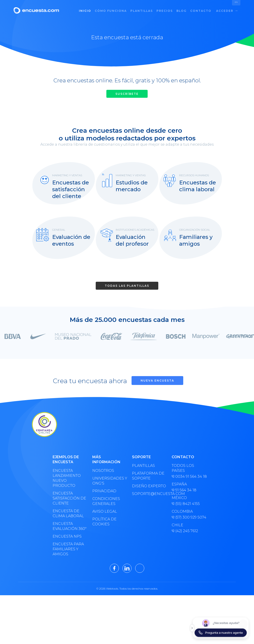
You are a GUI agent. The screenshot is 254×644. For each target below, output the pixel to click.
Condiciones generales (106, 501)
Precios (165, 11)
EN (236, 2)
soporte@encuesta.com (150, 494)
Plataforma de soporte (148, 476)
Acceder (227, 11)
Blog (182, 11)
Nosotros (103, 471)
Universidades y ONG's (110, 481)
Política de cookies (104, 522)
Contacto (201, 11)
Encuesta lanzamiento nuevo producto (67, 478)
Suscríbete (127, 94)
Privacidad (104, 491)
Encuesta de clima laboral (68, 513)
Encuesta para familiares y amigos (68, 549)
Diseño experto (149, 486)
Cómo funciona (111, 11)
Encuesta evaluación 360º (70, 526)
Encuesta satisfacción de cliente (69, 498)
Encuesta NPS (67, 536)
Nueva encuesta (157, 381)
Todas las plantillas (127, 286)
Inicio (85, 11)
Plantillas (142, 11)
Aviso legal (105, 511)
